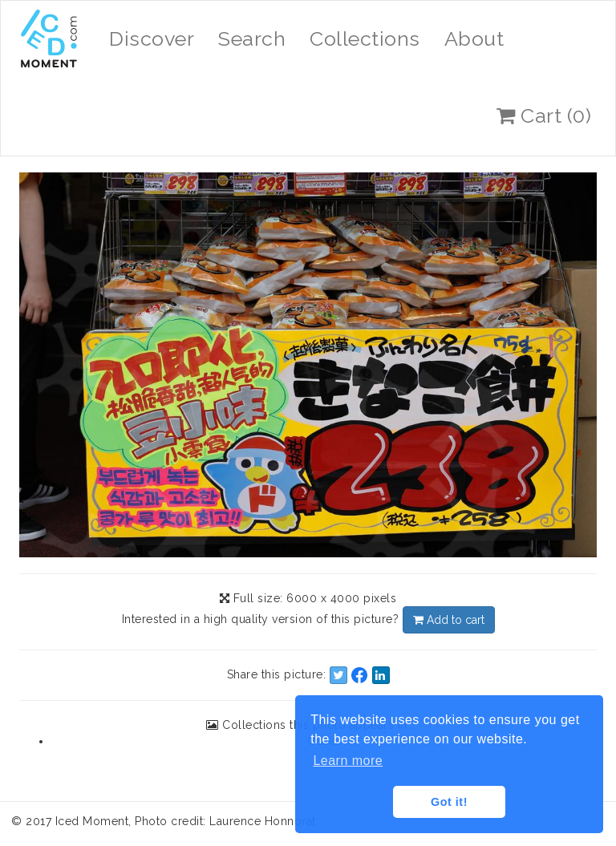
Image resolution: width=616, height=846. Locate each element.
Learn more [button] (348, 761)
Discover (152, 38)
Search (252, 38)
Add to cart (449, 620)
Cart (544, 115)
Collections (365, 38)
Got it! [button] (449, 802)
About (474, 38)
